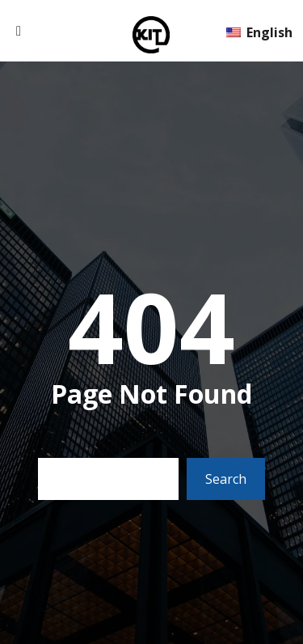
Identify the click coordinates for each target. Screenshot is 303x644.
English (259, 32)
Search (226, 479)
